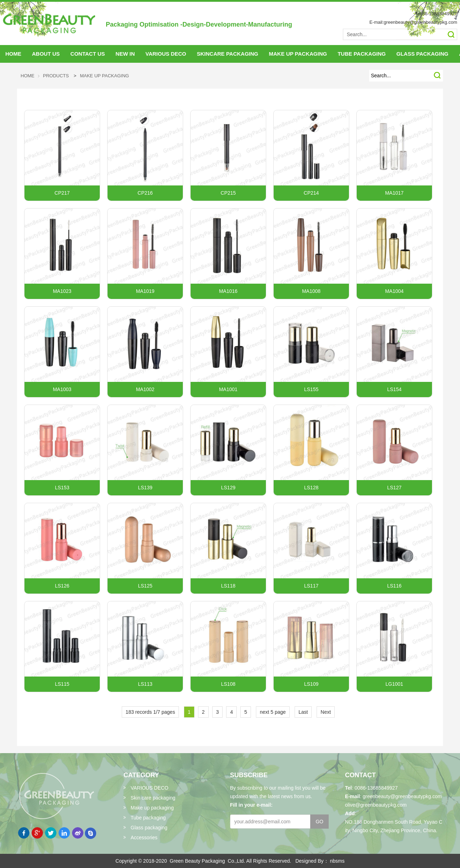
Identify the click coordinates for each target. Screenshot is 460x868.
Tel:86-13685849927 (436, 14)
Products (56, 76)
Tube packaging (148, 818)
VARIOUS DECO (166, 54)
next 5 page (273, 712)
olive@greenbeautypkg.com (376, 805)
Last (303, 712)
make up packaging (298, 54)
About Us (46, 54)
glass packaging (422, 54)
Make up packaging (104, 76)
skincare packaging (227, 54)
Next (326, 712)
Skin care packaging (153, 798)
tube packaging (362, 54)
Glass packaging (149, 828)
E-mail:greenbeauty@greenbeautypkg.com (413, 22)
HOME (13, 54)
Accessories (144, 838)
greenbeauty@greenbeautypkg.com (402, 796)
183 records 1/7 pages (150, 712)
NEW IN (125, 54)
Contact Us (87, 54)
